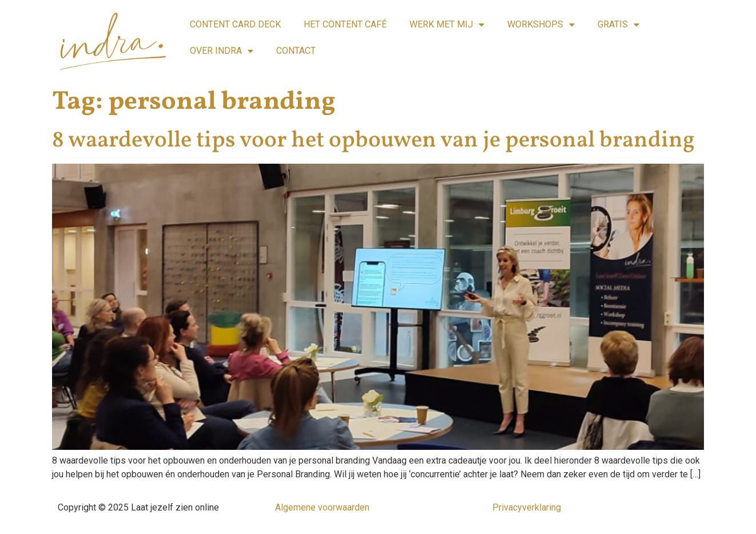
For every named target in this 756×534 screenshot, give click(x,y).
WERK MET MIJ (447, 25)
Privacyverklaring (527, 507)
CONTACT (296, 51)
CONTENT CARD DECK (235, 24)
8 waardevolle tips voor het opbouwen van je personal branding (373, 141)
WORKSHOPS (541, 25)
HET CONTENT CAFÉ (345, 24)
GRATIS (618, 25)
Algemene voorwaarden (322, 507)
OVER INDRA (222, 51)
